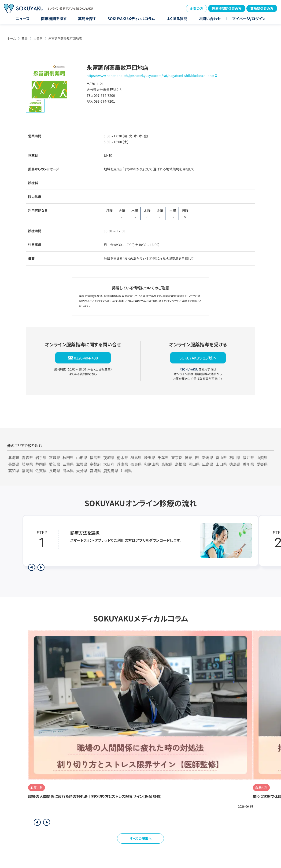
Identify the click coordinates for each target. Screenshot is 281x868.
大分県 (38, 38)
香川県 (248, 464)
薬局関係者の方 (262, 8)
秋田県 (68, 457)
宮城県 (55, 457)
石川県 (235, 457)
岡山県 (194, 464)
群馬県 (136, 457)
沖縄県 (126, 471)
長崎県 (55, 471)
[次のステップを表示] (41, 567)
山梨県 (262, 457)
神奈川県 (192, 457)
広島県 (208, 464)
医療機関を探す (54, 19)
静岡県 (41, 464)
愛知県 (55, 464)
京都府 (95, 464)
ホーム (11, 38)
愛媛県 (262, 464)
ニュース (22, 19)
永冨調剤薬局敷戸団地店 (65, 38)
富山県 (221, 457)
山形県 (82, 457)
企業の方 (196, 8)
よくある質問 (177, 19)
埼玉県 (150, 457)
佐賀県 (41, 471)
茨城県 (109, 457)
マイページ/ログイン (249, 19)
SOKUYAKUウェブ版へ (198, 358)
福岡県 (27, 471)
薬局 (25, 38)
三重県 (68, 464)
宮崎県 (95, 471)
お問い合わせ (210, 19)
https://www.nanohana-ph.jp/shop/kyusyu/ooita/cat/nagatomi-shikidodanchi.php (150, 75)
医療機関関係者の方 (227, 8)
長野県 (14, 464)
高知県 (14, 471)
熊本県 (68, 471)
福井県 (248, 457)
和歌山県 (152, 464)
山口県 (221, 464)
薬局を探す (87, 19)
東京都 (177, 457)
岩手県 (41, 457)
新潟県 (208, 457)
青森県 (27, 457)
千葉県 (163, 457)
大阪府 (109, 464)
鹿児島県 (111, 471)
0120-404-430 (86, 358)
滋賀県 (82, 464)
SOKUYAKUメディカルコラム (131, 19)
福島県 (95, 457)
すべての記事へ (141, 838)
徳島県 (235, 464)
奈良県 (136, 464)
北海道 (14, 457)
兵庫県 (122, 464)
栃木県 (122, 457)
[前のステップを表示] (32, 567)
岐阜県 (27, 464)
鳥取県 (167, 464)
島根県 (181, 464)
